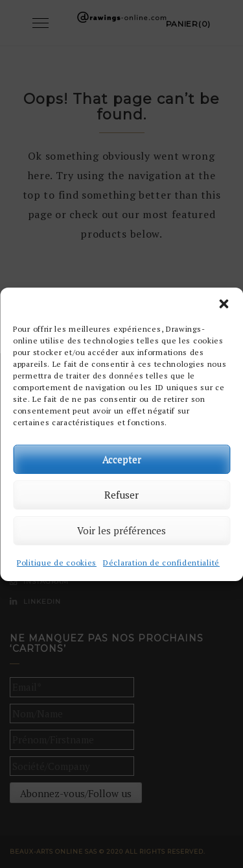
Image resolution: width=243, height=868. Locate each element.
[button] (224, 304)
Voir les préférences (121, 530)
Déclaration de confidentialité (161, 563)
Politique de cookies (57, 563)
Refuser (121, 495)
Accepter (122, 459)
